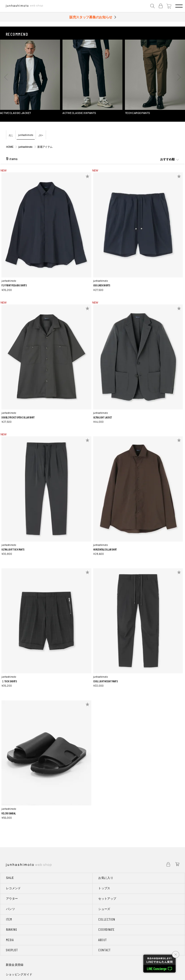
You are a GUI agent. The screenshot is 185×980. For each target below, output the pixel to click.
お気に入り (106, 878)
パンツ (10, 909)
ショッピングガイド (19, 974)
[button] (6, 77)
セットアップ (107, 899)
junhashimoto (26, 135)
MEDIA (10, 940)
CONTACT (104, 950)
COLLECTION (107, 919)
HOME (10, 147)
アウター (12, 899)
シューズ (104, 909)
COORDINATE (106, 930)
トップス (104, 888)
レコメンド (13, 888)
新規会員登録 (15, 965)
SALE (10, 878)
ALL (11, 135)
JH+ (41, 135)
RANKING (12, 930)
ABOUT (102, 940)
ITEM (9, 919)
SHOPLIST (12, 950)
